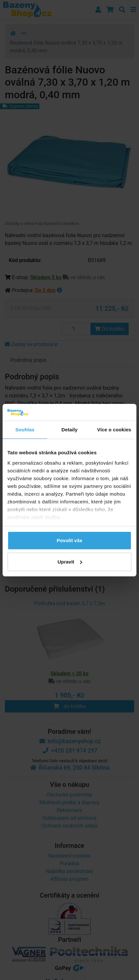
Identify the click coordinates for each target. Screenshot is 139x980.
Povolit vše (69, 540)
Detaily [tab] (69, 430)
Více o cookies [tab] (114, 430)
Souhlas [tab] (25, 430)
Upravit (70, 562)
